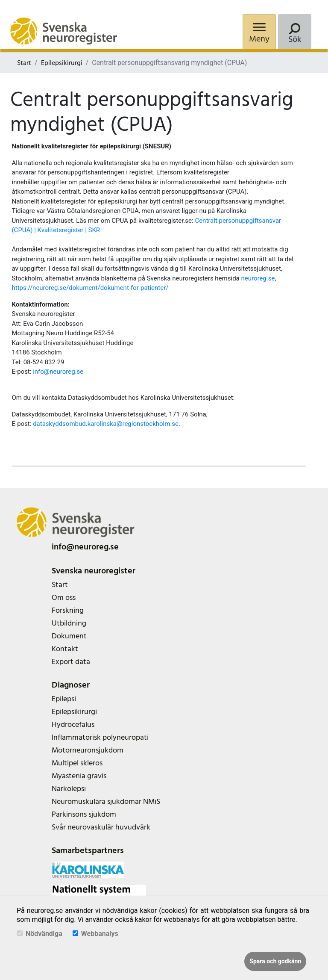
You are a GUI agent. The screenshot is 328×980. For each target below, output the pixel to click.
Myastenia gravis (79, 776)
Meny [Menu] (259, 39)
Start (24, 63)
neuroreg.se (258, 278)
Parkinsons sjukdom (84, 814)
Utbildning (69, 623)
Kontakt (65, 649)
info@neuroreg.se (58, 372)
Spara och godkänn (275, 961)
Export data (71, 662)
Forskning (68, 610)
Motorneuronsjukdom (88, 750)
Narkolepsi (69, 789)
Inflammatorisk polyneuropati (100, 737)
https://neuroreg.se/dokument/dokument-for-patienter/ (90, 288)
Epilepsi (64, 699)
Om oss (64, 598)
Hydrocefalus (73, 725)
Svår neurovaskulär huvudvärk (101, 827)
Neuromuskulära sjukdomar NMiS (106, 801)
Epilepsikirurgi (62, 63)
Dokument (69, 636)
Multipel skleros (77, 763)
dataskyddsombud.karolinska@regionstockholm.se (106, 424)
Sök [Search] (295, 39)
